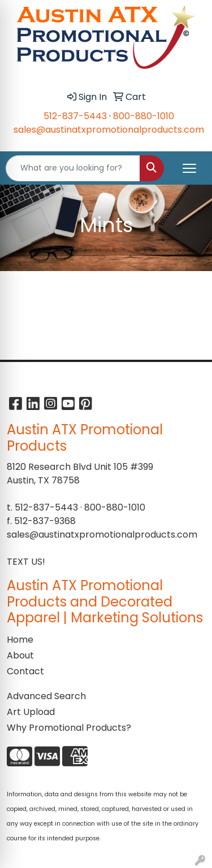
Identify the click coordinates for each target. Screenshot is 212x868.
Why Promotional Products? (69, 728)
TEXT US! (26, 562)
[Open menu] (189, 168)
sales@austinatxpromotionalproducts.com (109, 130)
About (20, 655)
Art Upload (31, 712)
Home (20, 640)
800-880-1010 (144, 116)
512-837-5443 (75, 116)
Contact (25, 671)
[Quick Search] (73, 168)
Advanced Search (46, 696)
